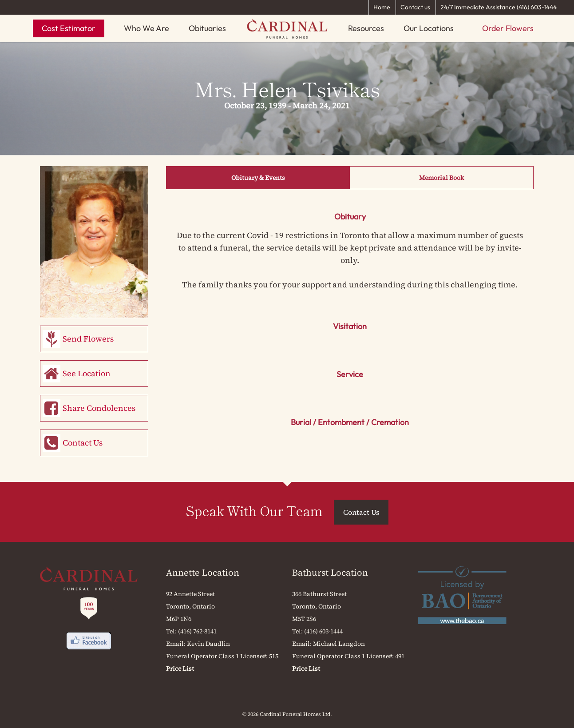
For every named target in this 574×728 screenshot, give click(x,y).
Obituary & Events (258, 178)
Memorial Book (441, 178)
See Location (87, 373)
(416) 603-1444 (323, 631)
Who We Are (146, 28)
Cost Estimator (69, 28)
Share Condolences (99, 408)
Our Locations (429, 28)
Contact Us (83, 443)
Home (382, 7)
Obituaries (207, 28)
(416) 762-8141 (197, 631)
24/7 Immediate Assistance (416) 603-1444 (499, 7)
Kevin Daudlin (208, 644)
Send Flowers (88, 339)
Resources (366, 28)
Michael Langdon (339, 644)
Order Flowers (508, 28)
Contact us (415, 7)
